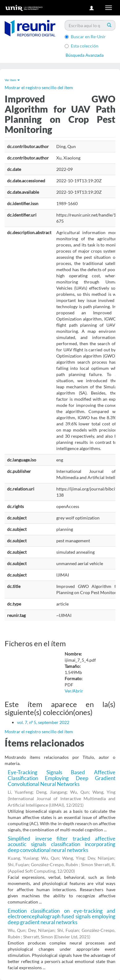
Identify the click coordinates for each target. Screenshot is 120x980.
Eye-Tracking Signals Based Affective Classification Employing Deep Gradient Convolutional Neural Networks (62, 778)
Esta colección (81, 46)
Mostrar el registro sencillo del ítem (39, 87)
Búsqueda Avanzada (85, 55)
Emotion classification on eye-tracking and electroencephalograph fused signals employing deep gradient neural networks (62, 916)
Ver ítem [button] (12, 80)
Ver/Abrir (74, 691)
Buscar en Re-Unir (85, 37)
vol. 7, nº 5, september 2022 (43, 722)
